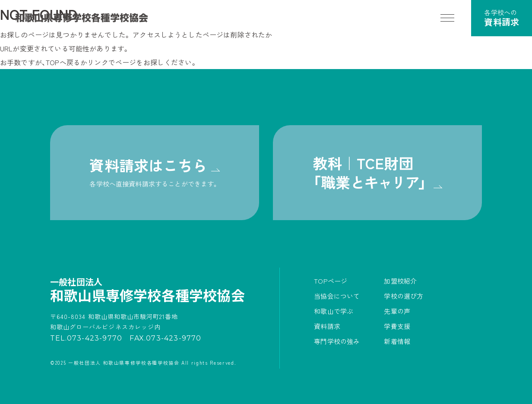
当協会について (337, 296)
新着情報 (397, 341)
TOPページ (331, 281)
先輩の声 (397, 311)
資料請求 (327, 326)
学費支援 (397, 326)
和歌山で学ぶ (334, 311)
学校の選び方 (404, 296)
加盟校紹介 (400, 281)
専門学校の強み (337, 341)
